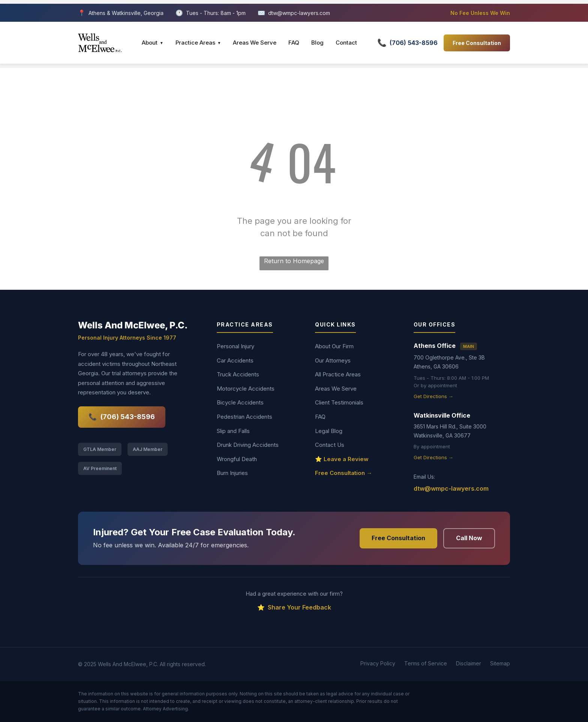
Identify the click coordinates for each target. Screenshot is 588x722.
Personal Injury (235, 346)
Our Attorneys (333, 360)
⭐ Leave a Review (342, 459)
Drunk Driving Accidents (248, 445)
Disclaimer (469, 663)
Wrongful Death (237, 459)
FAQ (294, 43)
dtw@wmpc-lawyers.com (299, 13)
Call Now (469, 538)
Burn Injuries (232, 473)
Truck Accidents (238, 374)
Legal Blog (329, 431)
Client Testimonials (339, 402)
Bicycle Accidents (240, 402)
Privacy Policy (378, 663)
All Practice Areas (338, 374)
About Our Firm (334, 346)
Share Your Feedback (294, 608)
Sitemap (500, 663)
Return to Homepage (294, 261)
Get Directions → (433, 396)
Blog (317, 43)
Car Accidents (235, 360)
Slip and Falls (233, 431)
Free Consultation (477, 43)
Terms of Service (426, 663)
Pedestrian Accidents (244, 417)
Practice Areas (198, 43)
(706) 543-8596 (122, 417)
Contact (346, 43)
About (153, 43)
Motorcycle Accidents (246, 389)
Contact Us (330, 445)
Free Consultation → (343, 473)
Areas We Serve (255, 43)
